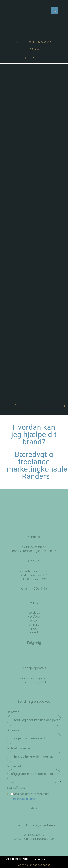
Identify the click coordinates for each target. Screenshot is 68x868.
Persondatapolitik (34, 682)
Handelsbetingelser (34, 678)
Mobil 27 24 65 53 (34, 547)
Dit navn (13, 712)
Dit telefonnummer (19, 748)
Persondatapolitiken (23, 799)
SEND (34, 808)
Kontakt (34, 633)
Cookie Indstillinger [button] (17, 859)
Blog (34, 629)
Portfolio (34, 617)
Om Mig (34, 625)
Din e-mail (13, 730)
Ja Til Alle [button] (40, 859)
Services (34, 613)
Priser (34, 621)
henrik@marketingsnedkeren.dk (34, 551)
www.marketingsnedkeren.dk (34, 839)
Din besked (15, 766)
